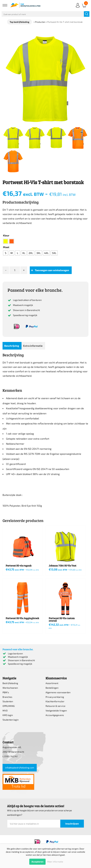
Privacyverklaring (55, 697)
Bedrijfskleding (10, 683)
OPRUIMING (9, 706)
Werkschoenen (10, 688)
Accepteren (37, 862)
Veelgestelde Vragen (56, 711)
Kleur (6, 235)
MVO (5, 711)
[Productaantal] (15, 270)
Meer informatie (55, 862)
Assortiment (52, 683)
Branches (7, 697)
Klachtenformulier (55, 701)
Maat (6, 247)
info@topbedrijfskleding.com (20, 768)
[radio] (6, 241)
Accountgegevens (55, 715)
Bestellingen (52, 688)
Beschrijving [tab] (12, 346)
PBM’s (6, 692)
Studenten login (11, 720)
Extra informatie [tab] (33, 346)
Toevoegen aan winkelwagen (52, 270)
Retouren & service (55, 706)
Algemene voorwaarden (58, 692)
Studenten (8, 701)
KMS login (8, 715)
